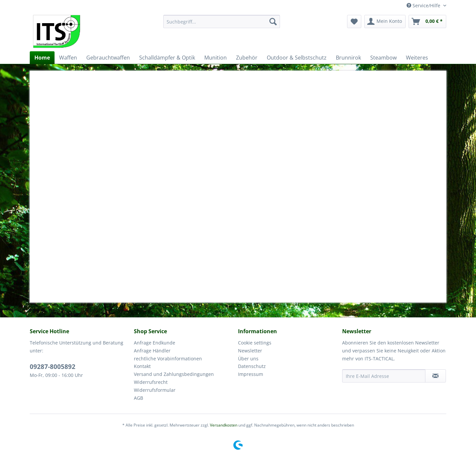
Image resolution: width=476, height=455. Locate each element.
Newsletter (250, 351)
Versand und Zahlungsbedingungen (174, 374)
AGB (139, 398)
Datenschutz (252, 366)
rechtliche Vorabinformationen (168, 359)
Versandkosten (224, 425)
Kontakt (142, 366)
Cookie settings (255, 343)
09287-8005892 (53, 367)
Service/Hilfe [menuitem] (424, 5)
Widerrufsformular (155, 390)
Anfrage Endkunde (155, 343)
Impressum (251, 374)
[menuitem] (222, 22)
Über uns (248, 359)
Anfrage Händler (152, 351)
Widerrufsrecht (151, 382)
